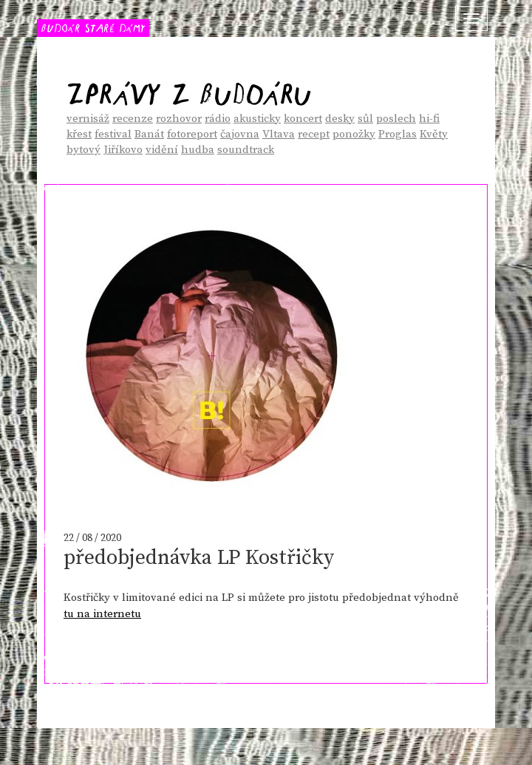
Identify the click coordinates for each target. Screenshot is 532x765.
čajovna (240, 134)
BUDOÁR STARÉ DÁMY (93, 27)
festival (113, 134)
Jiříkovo (123, 150)
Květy (434, 134)
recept (314, 134)
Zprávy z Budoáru (189, 88)
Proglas (398, 134)
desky (340, 119)
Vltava (279, 134)
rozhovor (179, 119)
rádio (218, 119)
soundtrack (246, 150)
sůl (365, 119)
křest (79, 134)
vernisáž (88, 119)
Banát (149, 134)
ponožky (354, 134)
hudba (198, 150)
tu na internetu (102, 614)
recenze (133, 119)
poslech (396, 119)
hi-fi (429, 119)
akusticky (257, 119)
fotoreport (192, 134)
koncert (303, 119)
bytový (83, 150)
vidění (162, 150)
